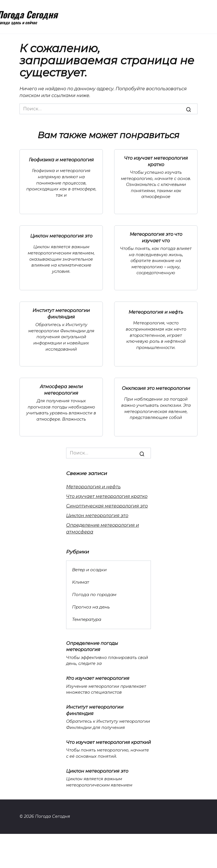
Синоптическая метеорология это (107, 506)
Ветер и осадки (89, 570)
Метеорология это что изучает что (156, 237)
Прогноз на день (91, 607)
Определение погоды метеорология (92, 646)
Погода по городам (94, 595)
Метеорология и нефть (156, 312)
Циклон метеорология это (61, 236)
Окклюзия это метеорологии (156, 388)
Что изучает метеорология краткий (108, 742)
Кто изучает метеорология (98, 678)
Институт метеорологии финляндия (61, 314)
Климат (81, 582)
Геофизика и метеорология (61, 160)
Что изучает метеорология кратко (156, 161)
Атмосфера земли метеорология (61, 390)
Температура (87, 619)
